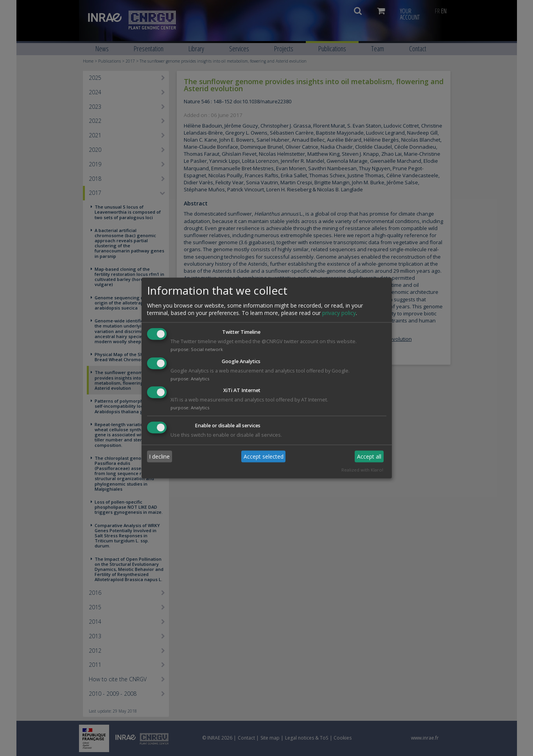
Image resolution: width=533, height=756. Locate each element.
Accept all (369, 456)
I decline (159, 456)
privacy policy (339, 313)
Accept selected (264, 456)
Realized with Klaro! (362, 470)
